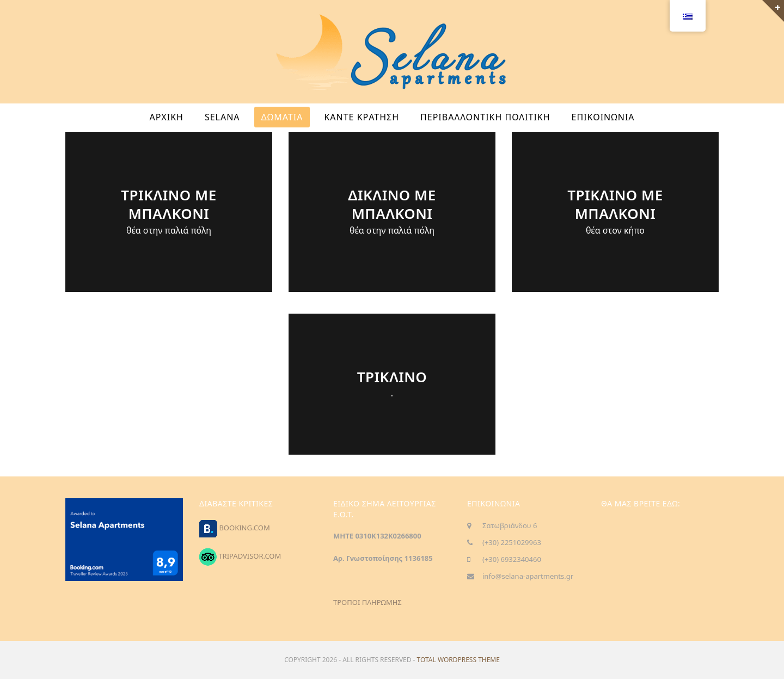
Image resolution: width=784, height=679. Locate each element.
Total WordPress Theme (458, 660)
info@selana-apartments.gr (528, 576)
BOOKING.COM (244, 528)
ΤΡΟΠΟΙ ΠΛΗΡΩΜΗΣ (367, 602)
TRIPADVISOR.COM (250, 556)
